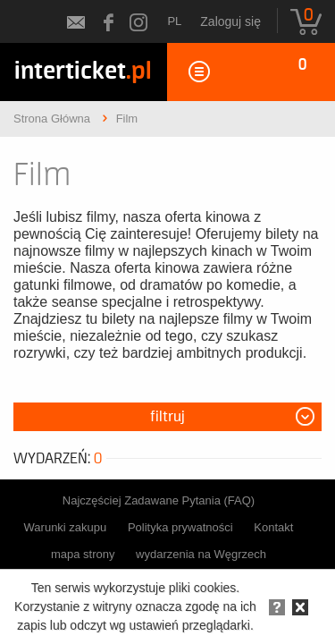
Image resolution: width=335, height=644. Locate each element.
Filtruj (167, 417)
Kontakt (273, 527)
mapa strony (83, 554)
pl (174, 21)
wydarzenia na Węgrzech (201, 554)
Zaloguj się (230, 21)
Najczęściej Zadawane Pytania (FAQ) (159, 500)
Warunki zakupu (66, 527)
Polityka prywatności (180, 527)
